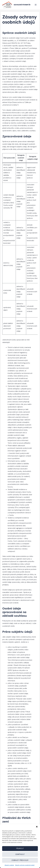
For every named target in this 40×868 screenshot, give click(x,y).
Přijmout (20, 848)
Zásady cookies (9, 865)
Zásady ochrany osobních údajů (25, 865)
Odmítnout (20, 854)
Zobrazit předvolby (20, 860)
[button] (37, 827)
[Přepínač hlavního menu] (36, 5)
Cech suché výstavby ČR (22, 5)
